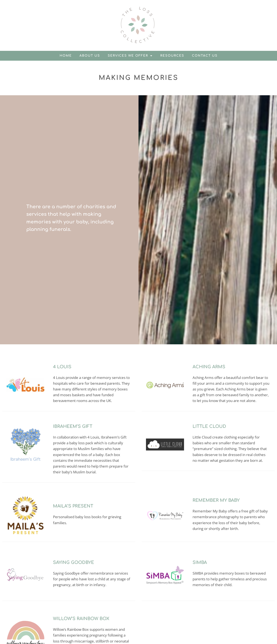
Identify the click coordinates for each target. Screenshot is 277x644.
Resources (172, 56)
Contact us (205, 56)
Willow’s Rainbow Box (81, 619)
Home (66, 56)
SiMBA (200, 563)
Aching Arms (209, 367)
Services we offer (130, 56)
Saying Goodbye (74, 563)
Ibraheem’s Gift (73, 426)
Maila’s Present (73, 506)
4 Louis (62, 367)
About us (90, 56)
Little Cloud (209, 426)
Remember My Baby (216, 500)
